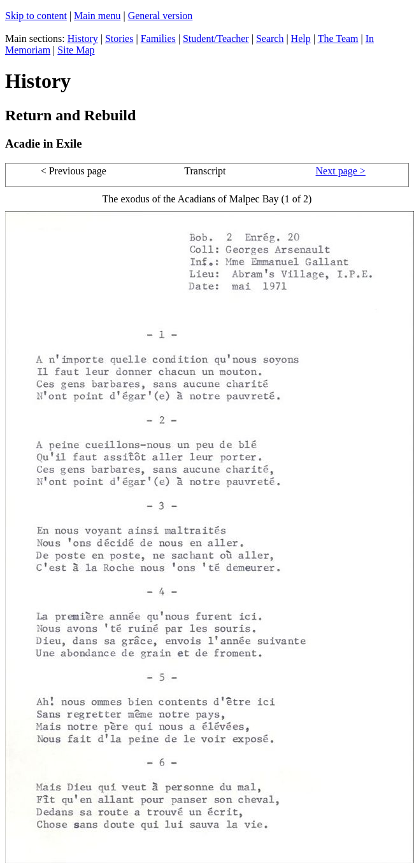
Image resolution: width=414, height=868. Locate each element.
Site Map (76, 50)
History (83, 38)
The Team (338, 38)
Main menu (97, 16)
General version (161, 16)
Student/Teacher (216, 38)
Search (270, 38)
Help (301, 38)
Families (158, 38)
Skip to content (36, 16)
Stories (119, 38)
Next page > (341, 171)
